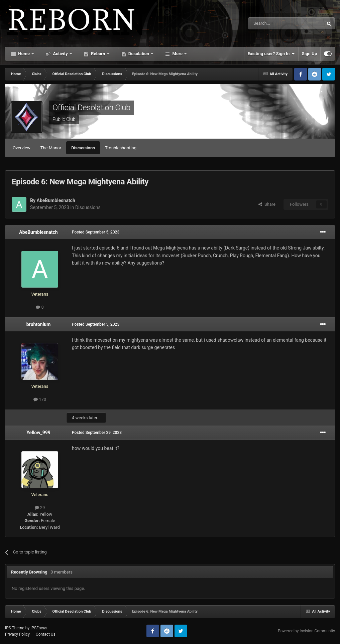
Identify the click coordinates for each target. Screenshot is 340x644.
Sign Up (309, 54)
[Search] (270, 23)
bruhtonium (39, 324)
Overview (22, 148)
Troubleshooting (121, 148)
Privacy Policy (17, 634)
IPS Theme (15, 628)
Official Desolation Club (91, 108)
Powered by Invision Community (306, 631)
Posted (96, 232)
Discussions (83, 148)
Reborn (98, 54)
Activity (60, 54)
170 (40, 399)
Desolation (139, 54)
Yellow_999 (38, 433)
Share (267, 204)
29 (40, 508)
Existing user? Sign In (271, 54)
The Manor (51, 148)
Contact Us (46, 634)
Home (24, 54)
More (177, 54)
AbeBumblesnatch (56, 200)
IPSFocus (39, 628)
